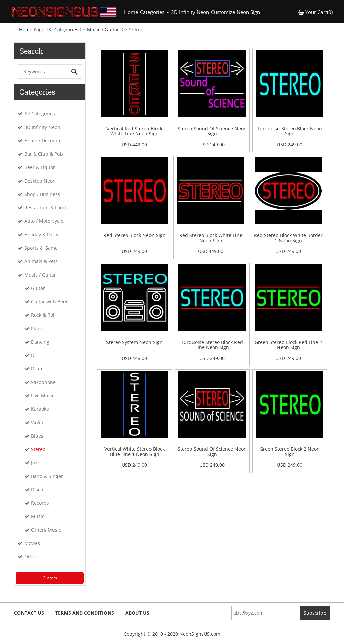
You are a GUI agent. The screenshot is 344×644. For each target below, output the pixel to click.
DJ (33, 355)
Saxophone (43, 382)
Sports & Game (41, 248)
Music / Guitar (103, 29)
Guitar (38, 288)
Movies (32, 543)
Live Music (43, 395)
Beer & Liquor (40, 167)
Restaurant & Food (45, 208)
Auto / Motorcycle (44, 221)
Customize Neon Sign (235, 12)
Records (40, 503)
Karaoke (40, 409)
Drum (37, 369)
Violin (37, 422)
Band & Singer (47, 476)
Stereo (38, 449)
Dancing (40, 342)
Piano (37, 328)
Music (38, 516)
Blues (37, 436)
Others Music (46, 530)
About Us (137, 613)
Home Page (32, 29)
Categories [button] (155, 12)
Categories (66, 29)
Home (132, 12)
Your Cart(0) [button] (315, 12)
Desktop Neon (40, 181)
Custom (50, 578)
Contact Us (29, 613)
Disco (37, 489)
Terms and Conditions (85, 613)
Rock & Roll (43, 315)
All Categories (40, 114)
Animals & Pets (41, 261)
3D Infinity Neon (190, 12)
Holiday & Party (41, 234)
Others (32, 557)
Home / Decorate (43, 140)
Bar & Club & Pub (44, 154)
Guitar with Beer (49, 302)
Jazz (35, 463)
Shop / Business (42, 194)
